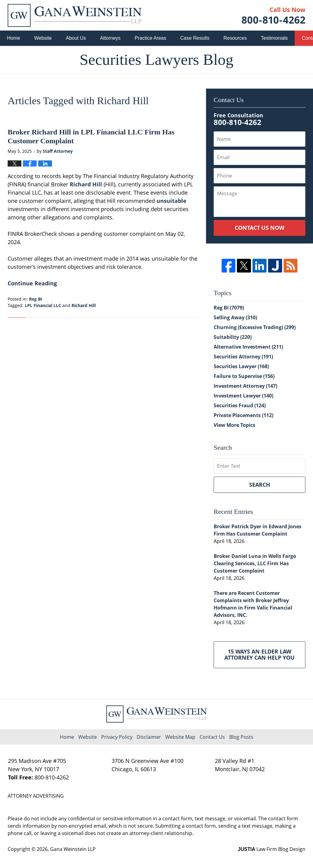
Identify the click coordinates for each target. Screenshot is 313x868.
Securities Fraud (240, 405)
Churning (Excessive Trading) (255, 327)
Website (43, 38)
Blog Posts (241, 737)
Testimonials (274, 38)
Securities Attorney (243, 357)
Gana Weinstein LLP (73, 849)
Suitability (233, 337)
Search (260, 485)
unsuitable (171, 201)
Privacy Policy (117, 737)
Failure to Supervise (244, 376)
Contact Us (212, 737)
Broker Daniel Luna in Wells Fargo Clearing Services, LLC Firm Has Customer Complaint (255, 563)
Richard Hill (86, 184)
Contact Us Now (260, 228)
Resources (235, 38)
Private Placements (243, 415)
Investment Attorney (245, 386)
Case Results (195, 38)
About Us (76, 38)
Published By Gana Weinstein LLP (274, 15)
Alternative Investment (248, 347)
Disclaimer (149, 737)
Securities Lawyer (241, 366)
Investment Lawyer (243, 396)
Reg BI (36, 299)
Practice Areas (151, 38)
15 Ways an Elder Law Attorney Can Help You (260, 654)
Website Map (180, 737)
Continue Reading (32, 283)
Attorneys (110, 38)
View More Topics (234, 425)
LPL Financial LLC (43, 305)
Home (14, 38)
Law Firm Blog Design (272, 849)
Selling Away (235, 317)
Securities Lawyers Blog (75, 15)
